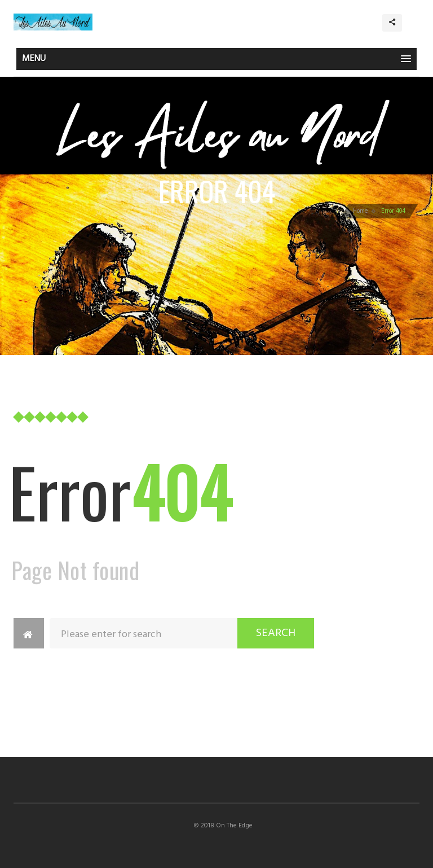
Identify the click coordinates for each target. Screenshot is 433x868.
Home (360, 211)
